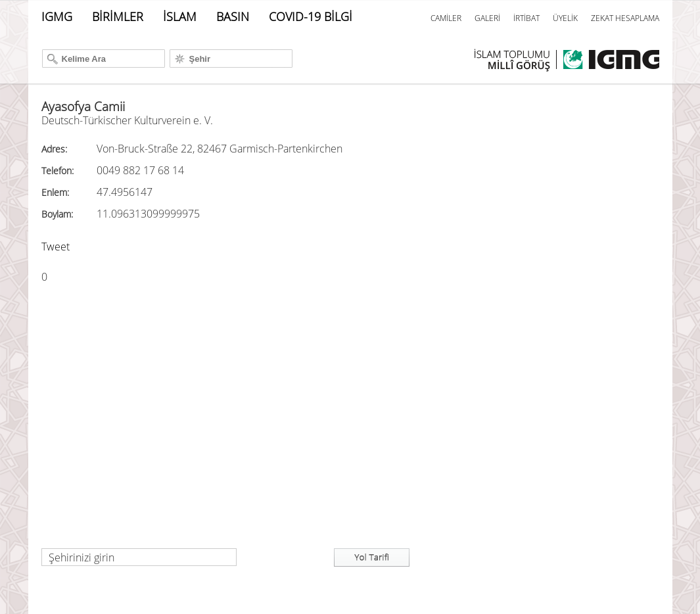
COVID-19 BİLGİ (311, 16)
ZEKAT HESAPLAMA (625, 18)
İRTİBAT (526, 18)
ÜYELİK (565, 18)
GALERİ (487, 18)
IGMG (57, 16)
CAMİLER (446, 18)
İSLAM (180, 16)
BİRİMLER (118, 16)
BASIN (233, 16)
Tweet (56, 247)
